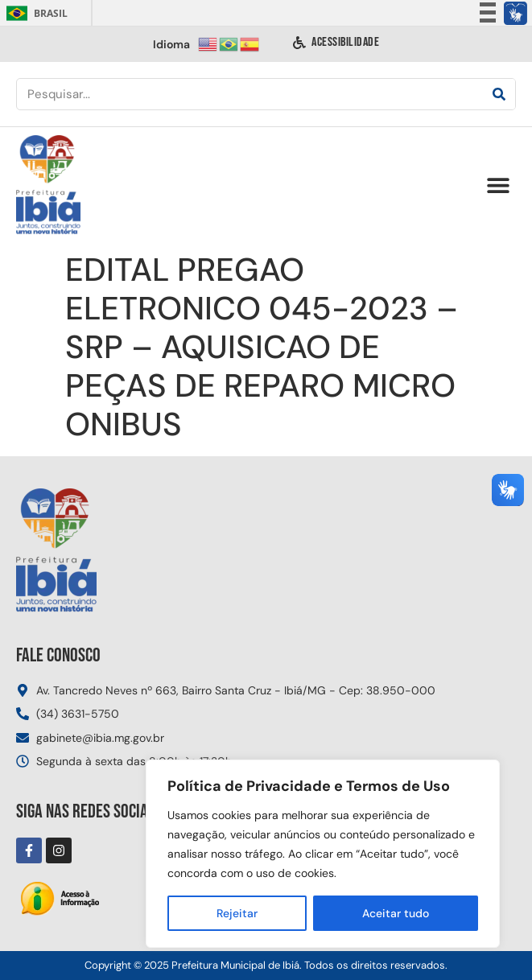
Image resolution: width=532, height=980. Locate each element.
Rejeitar (237, 913)
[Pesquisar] (499, 94)
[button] (498, 185)
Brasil (34, 13)
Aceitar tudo (396, 913)
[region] (323, 854)
